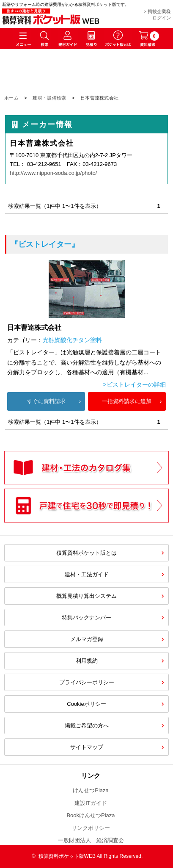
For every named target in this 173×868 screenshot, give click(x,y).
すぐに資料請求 (46, 401)
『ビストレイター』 (45, 244)
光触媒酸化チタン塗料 (72, 340)
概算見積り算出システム (86, 596)
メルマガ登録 (87, 639)
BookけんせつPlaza (91, 815)
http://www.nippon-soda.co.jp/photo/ (53, 173)
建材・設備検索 (49, 98)
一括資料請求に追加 (127, 401)
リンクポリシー (91, 828)
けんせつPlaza (91, 790)
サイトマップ (87, 747)
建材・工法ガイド (87, 574)
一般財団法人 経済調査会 (91, 840)
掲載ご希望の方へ (87, 726)
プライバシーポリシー (87, 682)
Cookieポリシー (86, 704)
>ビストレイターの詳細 (135, 384)
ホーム (11, 98)
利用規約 (87, 661)
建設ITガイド (91, 803)
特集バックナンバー (86, 618)
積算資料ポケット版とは (86, 553)
